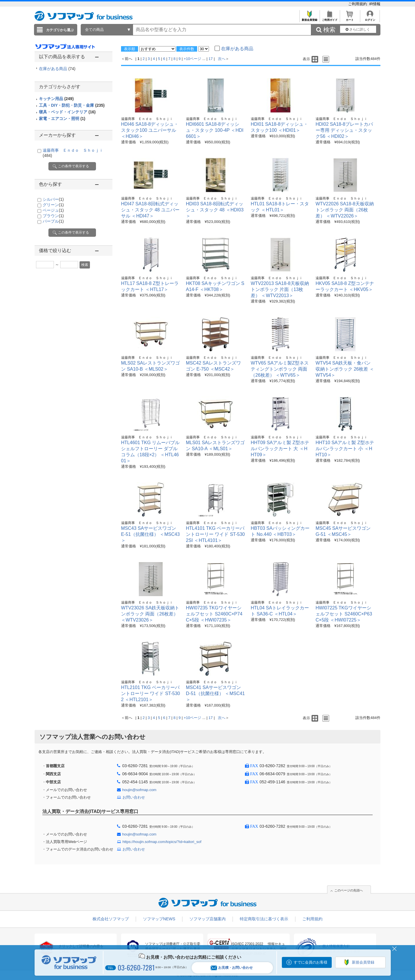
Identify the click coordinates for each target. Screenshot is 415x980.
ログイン (370, 18)
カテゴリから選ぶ (60, 30)
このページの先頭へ (349, 890)
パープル (53, 221)
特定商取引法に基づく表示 (264, 919)
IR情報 (375, 4)
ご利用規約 (358, 4)
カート (350, 18)
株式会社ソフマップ (111, 919)
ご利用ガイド (330, 18)
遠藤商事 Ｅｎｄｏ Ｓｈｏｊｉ (147, 119)
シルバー (53, 199)
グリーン (53, 205)
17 (211, 59)
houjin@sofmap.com (139, 790)
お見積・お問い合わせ (232, 968)
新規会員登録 (309, 18)
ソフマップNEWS (159, 919)
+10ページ (192, 59)
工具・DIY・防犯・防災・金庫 (72, 105)
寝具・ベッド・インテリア (67, 112)
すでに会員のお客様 (311, 962)
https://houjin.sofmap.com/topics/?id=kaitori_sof (162, 842)
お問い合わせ (134, 797)
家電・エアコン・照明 (62, 119)
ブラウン (53, 216)
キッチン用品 (56, 99)
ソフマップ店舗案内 (207, 919)
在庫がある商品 (57, 69)
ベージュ (53, 210)
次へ (222, 59)
